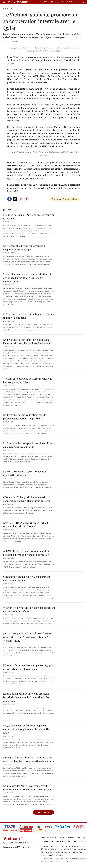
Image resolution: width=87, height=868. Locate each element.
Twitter (15, 199)
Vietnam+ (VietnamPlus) (21, 2)
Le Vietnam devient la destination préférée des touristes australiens (28, 316)
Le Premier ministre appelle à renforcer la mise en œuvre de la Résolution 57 (29, 445)
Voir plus (12, 210)
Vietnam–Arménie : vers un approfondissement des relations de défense (29, 609)
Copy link (27, 199)
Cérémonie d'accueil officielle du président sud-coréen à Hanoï (27, 579)
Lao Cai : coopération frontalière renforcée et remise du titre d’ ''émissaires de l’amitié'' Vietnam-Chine (28, 637)
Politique (8, 8)
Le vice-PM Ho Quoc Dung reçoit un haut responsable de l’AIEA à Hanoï (26, 525)
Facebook (9, 199)
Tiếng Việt (44, 2)
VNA (52, 841)
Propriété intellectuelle (49, 837)
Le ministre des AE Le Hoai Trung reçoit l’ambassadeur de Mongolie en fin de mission (28, 788)
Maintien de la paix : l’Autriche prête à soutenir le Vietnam (29, 217)
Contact (83, 841)
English (51, 2)
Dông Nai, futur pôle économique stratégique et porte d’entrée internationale (28, 667)
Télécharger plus (43, 812)
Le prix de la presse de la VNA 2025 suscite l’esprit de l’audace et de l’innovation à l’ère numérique (26, 697)
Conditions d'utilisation (67, 837)
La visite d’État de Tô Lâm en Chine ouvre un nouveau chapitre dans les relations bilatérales (28, 759)
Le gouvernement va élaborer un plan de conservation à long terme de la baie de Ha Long (26, 729)
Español (65, 2)
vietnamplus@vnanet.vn (55, 855)
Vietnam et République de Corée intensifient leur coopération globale (27, 380)
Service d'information (63, 841)
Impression (21, 199)
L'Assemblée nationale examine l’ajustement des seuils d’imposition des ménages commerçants (27, 278)
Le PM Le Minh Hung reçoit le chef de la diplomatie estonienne (25, 473)
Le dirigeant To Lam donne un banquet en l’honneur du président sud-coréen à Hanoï (27, 341)
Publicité (76, 841)
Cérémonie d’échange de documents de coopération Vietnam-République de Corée (27, 499)
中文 (71, 2)
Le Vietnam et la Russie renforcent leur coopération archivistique (24, 248)
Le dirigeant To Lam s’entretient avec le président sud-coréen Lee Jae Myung (25, 417)
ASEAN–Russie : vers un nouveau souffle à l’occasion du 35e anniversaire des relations (27, 553)
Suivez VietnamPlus (59, 199)
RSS (78, 837)
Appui (84, 837)
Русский (76, 2)
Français (58, 2)
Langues (45, 841)
